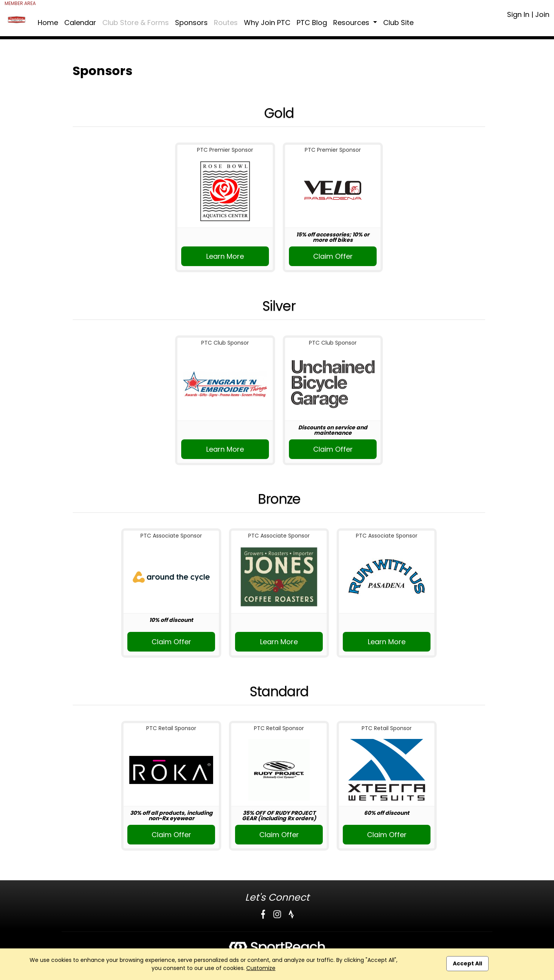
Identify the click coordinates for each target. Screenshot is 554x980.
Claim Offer (333, 256)
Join (542, 14)
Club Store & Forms (136, 23)
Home (48, 23)
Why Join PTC (267, 23)
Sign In (518, 14)
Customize (261, 968)
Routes (226, 23)
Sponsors (191, 23)
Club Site (398, 23)
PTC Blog (312, 23)
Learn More (225, 256)
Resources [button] (352, 23)
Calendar (80, 23)
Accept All (467, 963)
